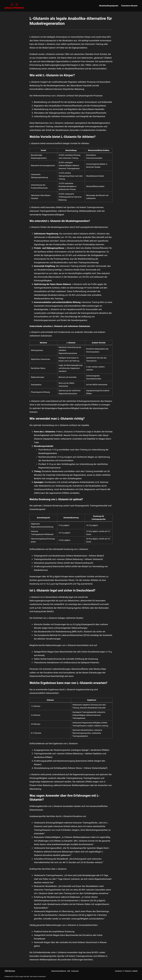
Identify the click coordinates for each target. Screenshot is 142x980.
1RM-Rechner (10, 971)
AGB (69, 971)
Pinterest (128, 971)
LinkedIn (135, 971)
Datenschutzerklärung (59, 971)
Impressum (75, 971)
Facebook (118, 971)
